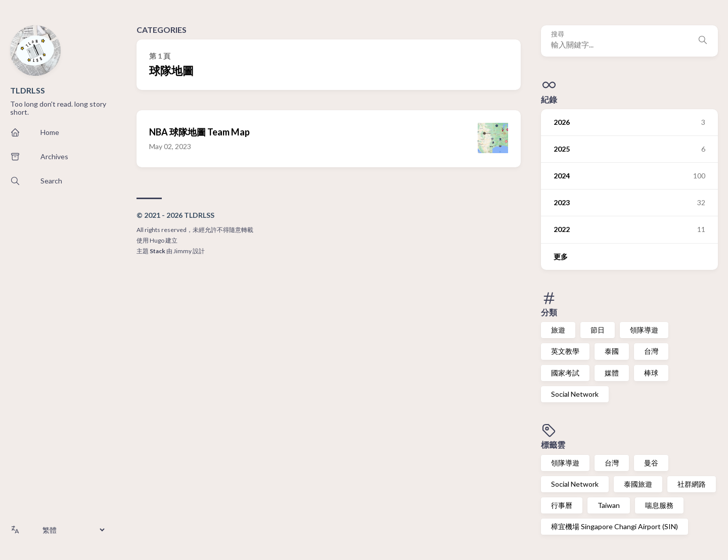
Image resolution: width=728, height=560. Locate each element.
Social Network (575, 394)
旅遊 (558, 330)
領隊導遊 (644, 330)
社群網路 (692, 484)
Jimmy (183, 251)
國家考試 (565, 373)
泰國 (612, 351)
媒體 (612, 373)
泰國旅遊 (638, 484)
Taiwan (609, 505)
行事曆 (562, 505)
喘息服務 (659, 505)
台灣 (651, 351)
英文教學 (565, 351)
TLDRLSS (28, 90)
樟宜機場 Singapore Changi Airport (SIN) (615, 526)
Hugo (157, 240)
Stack (157, 251)
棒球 (651, 373)
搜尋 (558, 34)
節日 (598, 330)
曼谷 (651, 463)
